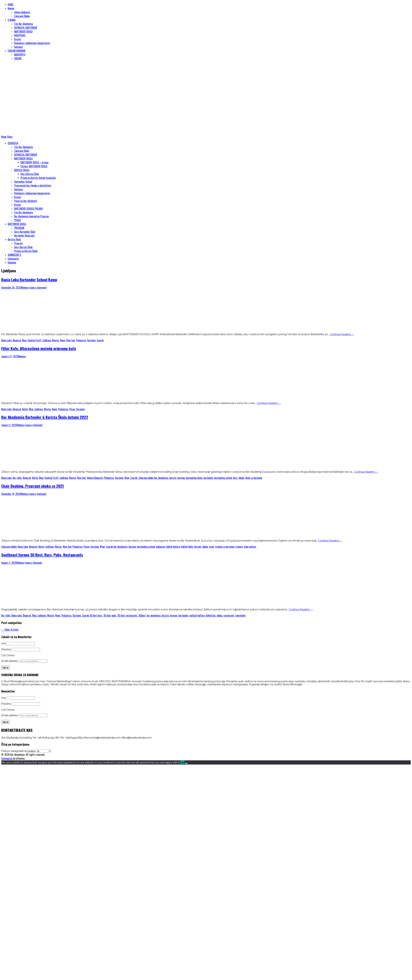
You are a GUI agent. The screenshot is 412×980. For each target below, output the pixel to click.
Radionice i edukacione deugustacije (32, 43)
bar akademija (161, 478)
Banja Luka (6, 340)
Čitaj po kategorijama (14, 751)
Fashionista (7, 758)
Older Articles (10, 630)
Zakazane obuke (146, 478)
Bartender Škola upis (24, 236)
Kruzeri (18, 39)
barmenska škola (194, 478)
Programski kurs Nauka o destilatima (33, 185)
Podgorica (81, 340)
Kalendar (12, 262)
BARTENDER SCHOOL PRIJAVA (28, 209)
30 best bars (96, 615)
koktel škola (187, 547)
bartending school (223, 478)
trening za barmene (225, 547)
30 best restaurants (127, 615)
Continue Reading (342, 334)
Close (10, 137)
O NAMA (12, 20)
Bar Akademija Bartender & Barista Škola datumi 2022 (45, 417)
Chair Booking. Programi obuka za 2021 (33, 486)
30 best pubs (110, 615)
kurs (235, 478)
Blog (24, 340)
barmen (181, 478)
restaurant (229, 615)
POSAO (17, 220)
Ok (183, 762)
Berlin (25, 409)
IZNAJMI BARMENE (17, 51)
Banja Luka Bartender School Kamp (29, 279)
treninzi (239, 547)
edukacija (161, 547)
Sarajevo (91, 340)
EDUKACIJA (13, 143)
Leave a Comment (38, 288)
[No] (186, 763)
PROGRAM (19, 228)
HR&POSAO (20, 35)
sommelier (240, 615)
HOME (11, 4)
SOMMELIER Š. (15, 255)
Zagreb (100, 340)
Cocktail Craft (34, 340)
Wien (127, 478)
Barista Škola (14, 239)
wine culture (250, 547)
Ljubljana (47, 340)
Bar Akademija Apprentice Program (32, 216)
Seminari (19, 47)
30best (142, 615)
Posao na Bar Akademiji (26, 201)
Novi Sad (71, 340)
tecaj (212, 547)
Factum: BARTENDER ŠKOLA (34, 166)
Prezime (6, 649)
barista (173, 478)
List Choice (8, 655)
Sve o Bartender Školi (25, 232)
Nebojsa (25, 288)
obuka (241, 478)
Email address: (10, 661)
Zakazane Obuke (22, 16)
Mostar (56, 340)
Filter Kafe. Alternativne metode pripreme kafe (39, 348)
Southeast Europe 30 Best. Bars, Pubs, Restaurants (42, 555)
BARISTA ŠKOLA (22, 170)
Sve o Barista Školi (30, 174)
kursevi (198, 547)
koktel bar (211, 615)
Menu (4, 137)
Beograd (17, 340)
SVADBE (18, 58)
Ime (4, 643)
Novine (11, 8)
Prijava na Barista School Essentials (38, 178)
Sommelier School (23, 182)
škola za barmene (254, 478)
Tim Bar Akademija (24, 24)
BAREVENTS (20, 55)
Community (13, 259)
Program (18, 243)
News (63, 340)
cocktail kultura (197, 615)
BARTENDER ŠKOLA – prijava (34, 162)
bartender (208, 478)
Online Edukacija (22, 12)
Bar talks (17, 478)
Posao (72, 409)
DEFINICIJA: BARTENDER (26, 28)
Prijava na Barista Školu (26, 251)
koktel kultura (173, 547)
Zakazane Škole (22, 151)
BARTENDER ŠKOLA (23, 31)
